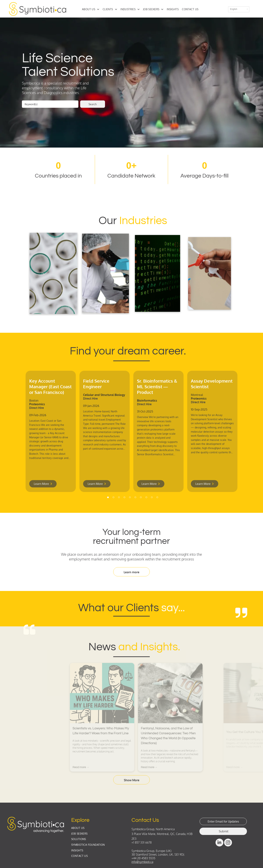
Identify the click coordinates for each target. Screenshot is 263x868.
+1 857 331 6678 (142, 842)
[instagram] (228, 843)
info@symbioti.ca (142, 862)
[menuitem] (92, 9)
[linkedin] (219, 843)
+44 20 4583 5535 (143, 858)
